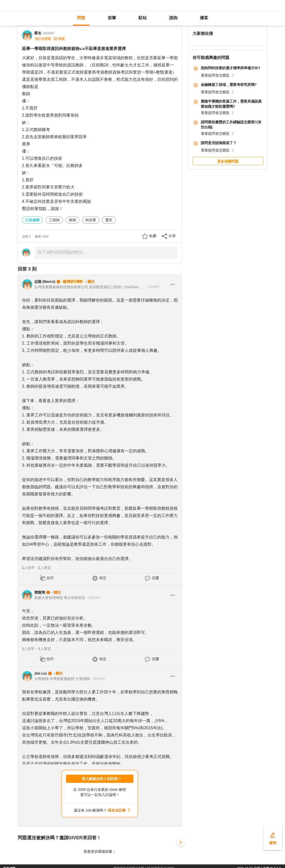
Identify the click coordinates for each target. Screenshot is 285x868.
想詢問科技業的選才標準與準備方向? (231, 68)
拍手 (50, 578)
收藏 (153, 236)
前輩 (112, 18)
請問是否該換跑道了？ (219, 143)
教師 (72, 220)
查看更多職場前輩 (98, 852)
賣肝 (109, 220)
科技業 (91, 220)
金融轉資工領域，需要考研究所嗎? (229, 85)
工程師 (54, 220)
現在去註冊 (117, 810)
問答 (81, 18)
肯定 (103, 578)
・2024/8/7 (152, 287)
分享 (172, 236)
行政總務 (33, 220)
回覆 (155, 578)
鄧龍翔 (40, 592)
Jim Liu (41, 673)
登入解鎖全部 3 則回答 (100, 779)
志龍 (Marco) (45, 282)
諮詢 (173, 18)
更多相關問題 (228, 161)
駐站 (143, 18)
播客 (204, 18)
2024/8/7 (49, 33)
